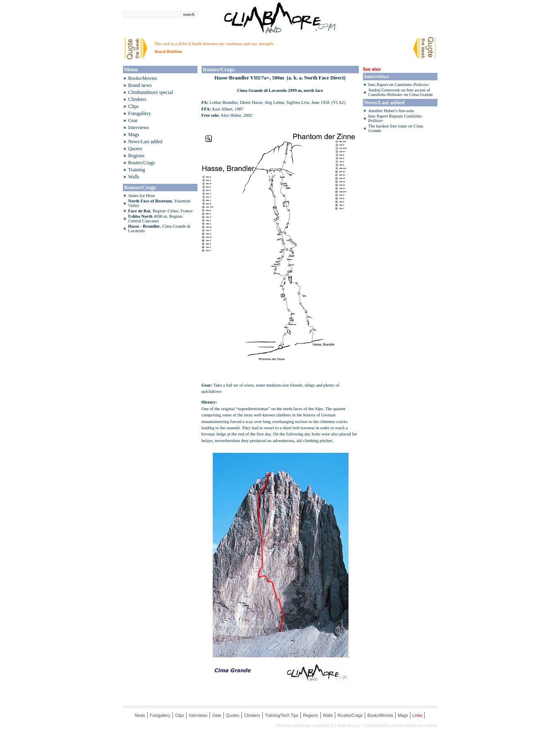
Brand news (140, 85)
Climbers (137, 99)
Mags (134, 135)
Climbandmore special (151, 92)
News (140, 715)
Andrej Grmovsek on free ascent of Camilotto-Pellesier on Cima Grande (401, 92)
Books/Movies (143, 78)
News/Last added (145, 142)
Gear (133, 120)
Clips (133, 106)
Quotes (135, 149)
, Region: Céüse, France (161, 211)
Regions (136, 156)
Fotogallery (140, 113)
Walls (134, 177)
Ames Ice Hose (142, 196)
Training (137, 170)
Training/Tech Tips (282, 715)
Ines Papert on (399, 85)
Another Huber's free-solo (391, 111)
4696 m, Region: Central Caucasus (156, 219)
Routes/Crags (142, 163)
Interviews (139, 127)
